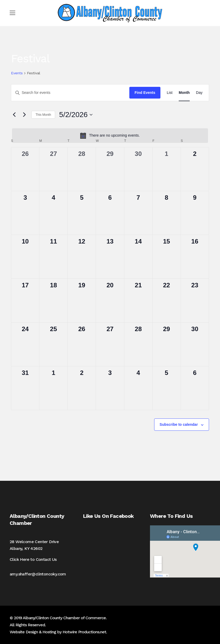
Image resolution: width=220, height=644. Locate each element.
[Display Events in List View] (170, 93)
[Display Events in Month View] (184, 93)
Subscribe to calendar (179, 424)
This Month (43, 115)
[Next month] (24, 115)
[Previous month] (14, 115)
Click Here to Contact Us (33, 559)
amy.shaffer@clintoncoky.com (38, 574)
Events (17, 73)
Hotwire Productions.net (84, 632)
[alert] (110, 136)
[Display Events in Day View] (199, 93)
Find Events (145, 93)
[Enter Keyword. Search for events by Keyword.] (70, 93)
